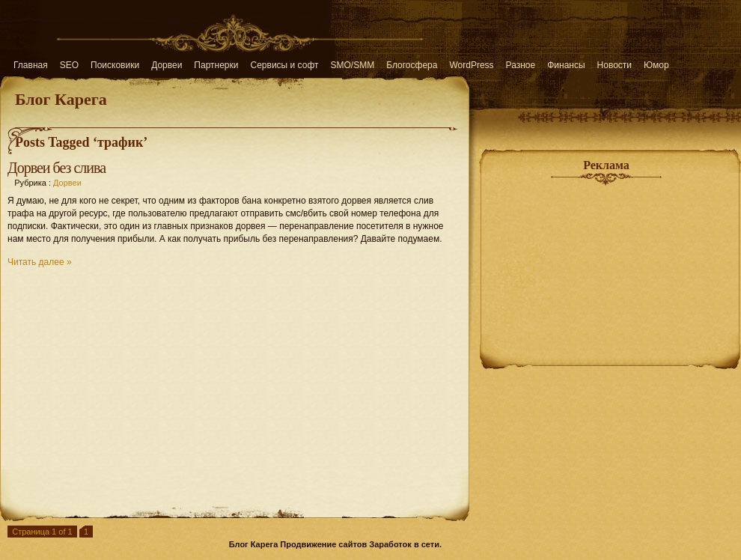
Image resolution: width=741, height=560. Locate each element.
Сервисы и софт (285, 65)
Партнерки (216, 65)
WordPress (471, 65)
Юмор (656, 65)
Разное (521, 65)
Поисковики (115, 65)
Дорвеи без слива (57, 168)
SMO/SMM (353, 65)
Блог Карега (61, 99)
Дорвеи (167, 65)
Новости (615, 65)
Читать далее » (40, 262)
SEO (69, 65)
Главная (31, 65)
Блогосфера (412, 65)
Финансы (566, 65)
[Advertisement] (235, 386)
